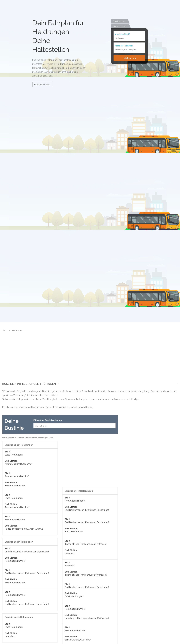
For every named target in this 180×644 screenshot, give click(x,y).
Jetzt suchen (129, 58)
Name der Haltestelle (124, 45)
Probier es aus (42, 85)
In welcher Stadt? (122, 34)
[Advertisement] (90, 359)
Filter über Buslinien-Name (48, 420)
